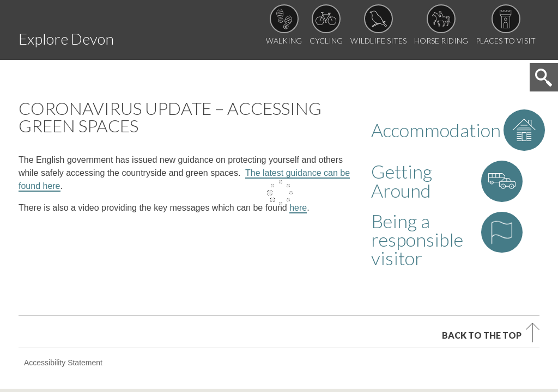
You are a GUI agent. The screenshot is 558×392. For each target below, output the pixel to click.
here (298, 148)
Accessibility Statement (63, 265)
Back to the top (482, 235)
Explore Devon (101, 35)
